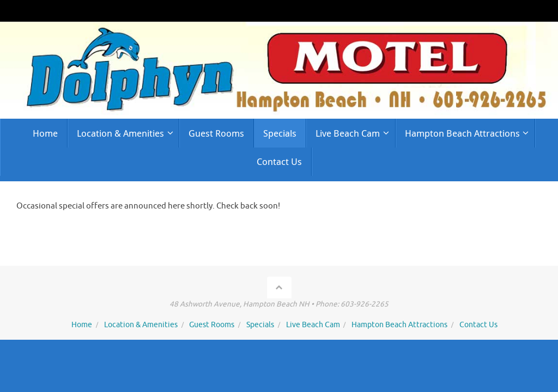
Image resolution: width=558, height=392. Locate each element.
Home (82, 325)
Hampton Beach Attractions (399, 325)
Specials (260, 325)
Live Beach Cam (313, 325)
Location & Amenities (141, 325)
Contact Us (478, 325)
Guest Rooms (212, 325)
